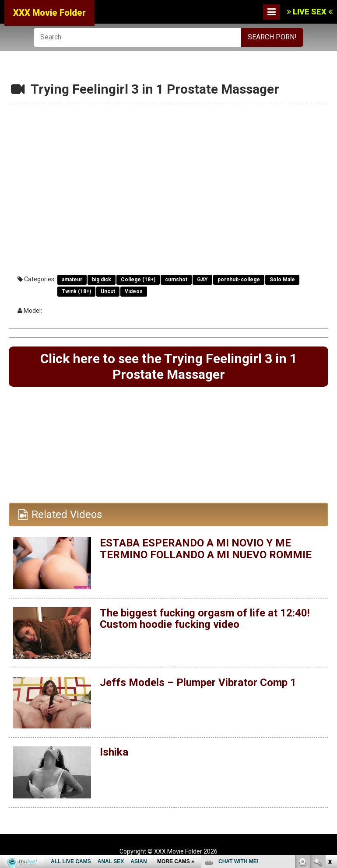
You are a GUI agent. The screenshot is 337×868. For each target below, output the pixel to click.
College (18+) (138, 280)
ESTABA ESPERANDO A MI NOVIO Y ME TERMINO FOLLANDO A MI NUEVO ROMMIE (206, 549)
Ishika (114, 752)
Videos (134, 291)
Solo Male (282, 280)
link (329, 731)
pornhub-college (239, 280)
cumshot (176, 280)
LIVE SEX (310, 12)
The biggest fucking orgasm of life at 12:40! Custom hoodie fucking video (205, 619)
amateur (72, 280)
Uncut (108, 291)
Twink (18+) (76, 291)
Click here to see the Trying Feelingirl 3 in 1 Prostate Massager (169, 366)
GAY (202, 280)
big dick (102, 280)
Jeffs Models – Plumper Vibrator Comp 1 (198, 682)
